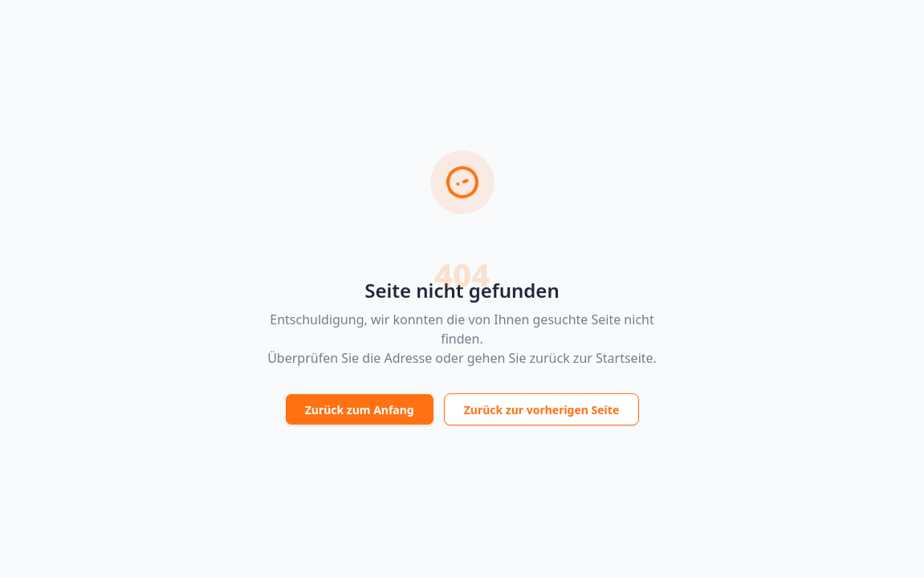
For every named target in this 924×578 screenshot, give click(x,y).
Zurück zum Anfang (360, 411)
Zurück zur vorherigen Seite (542, 411)
